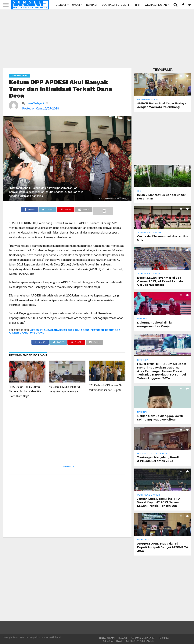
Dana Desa (82, 330)
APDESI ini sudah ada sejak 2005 (52, 330)
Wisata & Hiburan (156, 5)
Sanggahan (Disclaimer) (140, 641)
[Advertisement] (97, 39)
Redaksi (123, 638)
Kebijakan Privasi (113, 641)
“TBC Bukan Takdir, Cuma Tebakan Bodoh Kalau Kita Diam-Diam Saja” (25, 392)
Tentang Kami (107, 638)
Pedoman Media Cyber (143, 638)
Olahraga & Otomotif (116, 5)
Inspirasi (91, 5)
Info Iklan (165, 638)
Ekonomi (61, 5)
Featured (97, 330)
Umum (76, 5)
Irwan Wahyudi (35, 103)
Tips (137, 5)
